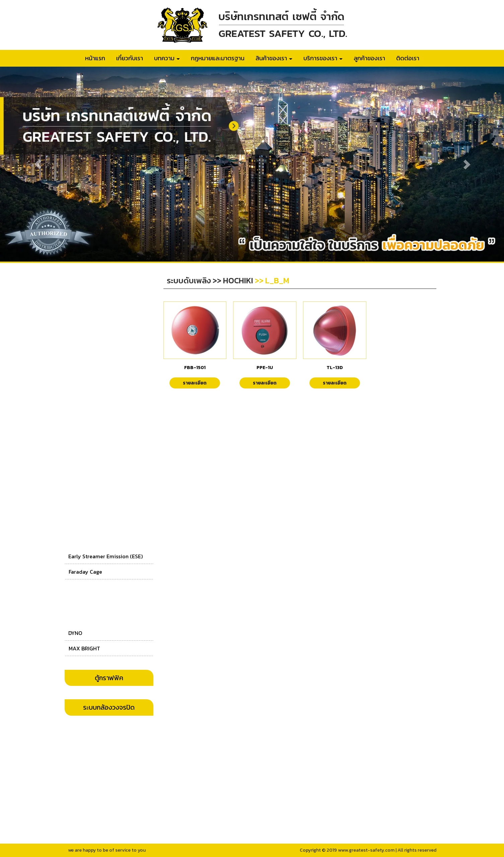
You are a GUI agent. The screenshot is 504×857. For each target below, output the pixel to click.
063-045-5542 (234, 764)
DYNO (75, 633)
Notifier (78, 303)
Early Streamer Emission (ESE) (105, 556)
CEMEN (77, 413)
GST (74, 366)
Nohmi (77, 350)
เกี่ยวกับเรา (130, 58)
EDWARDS (80, 334)
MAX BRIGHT (84, 648)
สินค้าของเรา (274, 58)
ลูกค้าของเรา (369, 58)
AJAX (75, 491)
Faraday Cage (85, 572)
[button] (38, 164)
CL (72, 428)
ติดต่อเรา (408, 58)
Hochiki (78, 318)
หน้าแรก (95, 58)
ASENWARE (82, 460)
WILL (74, 381)
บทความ (167, 58)
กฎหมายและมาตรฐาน (218, 58)
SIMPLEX (79, 476)
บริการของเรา (323, 58)
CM (72, 397)
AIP (73, 444)
